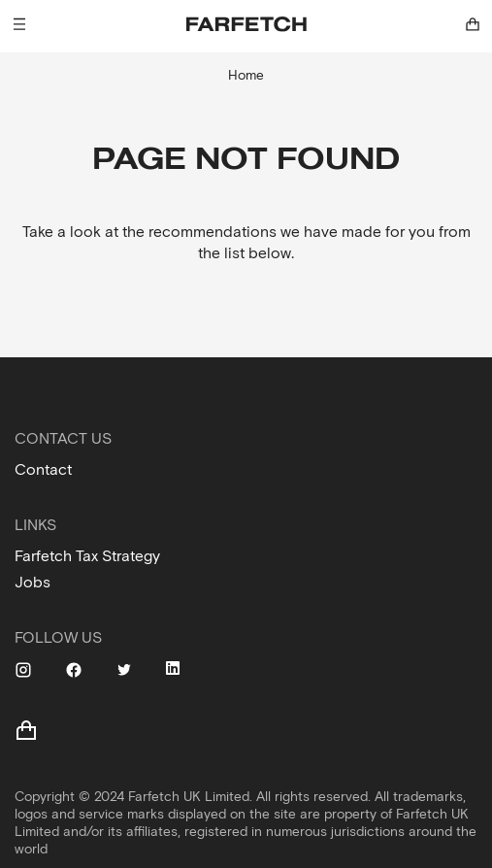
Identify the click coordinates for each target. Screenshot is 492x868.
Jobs (33, 582)
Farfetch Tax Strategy (87, 556)
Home (246, 75)
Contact (43, 469)
